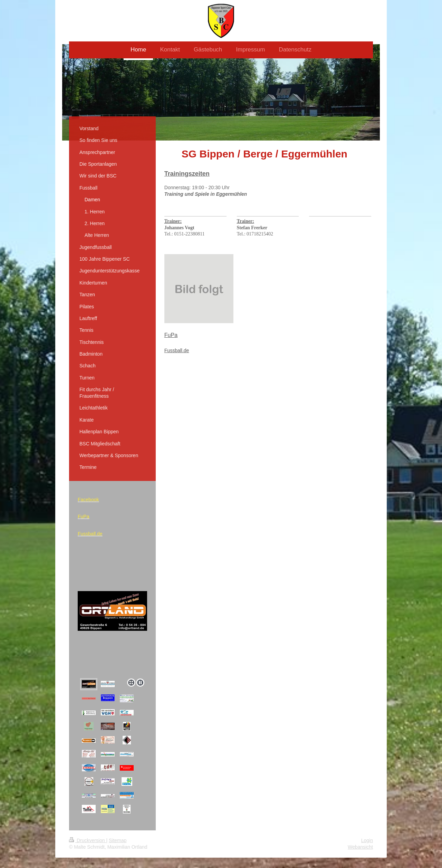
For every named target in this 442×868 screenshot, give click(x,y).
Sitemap (118, 840)
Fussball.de (177, 350)
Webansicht (360, 847)
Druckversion (88, 840)
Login (367, 840)
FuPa (171, 335)
